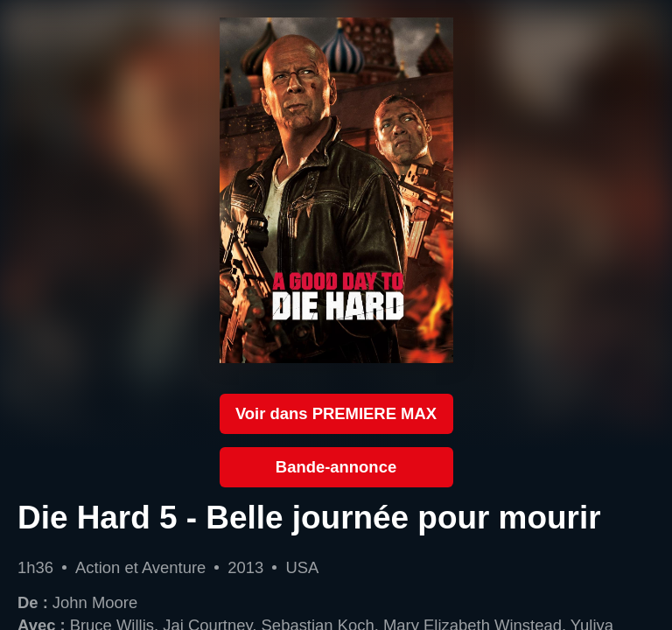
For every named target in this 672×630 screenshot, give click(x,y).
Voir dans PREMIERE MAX (336, 413)
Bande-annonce (336, 467)
